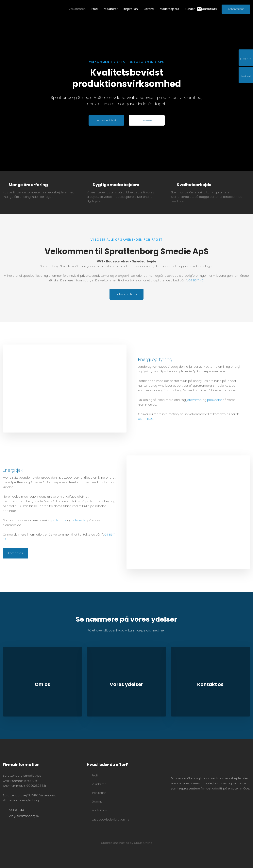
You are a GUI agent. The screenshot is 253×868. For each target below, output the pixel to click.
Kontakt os (208, 9)
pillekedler (214, 400)
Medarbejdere (169, 9)
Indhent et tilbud (126, 294)
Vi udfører (111, 9)
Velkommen (77, 9)
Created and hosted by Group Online (127, 843)
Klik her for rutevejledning (21, 800)
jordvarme (194, 400)
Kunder (190, 9)
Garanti (149, 9)
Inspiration (131, 9)
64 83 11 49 (196, 280)
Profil (95, 9)
